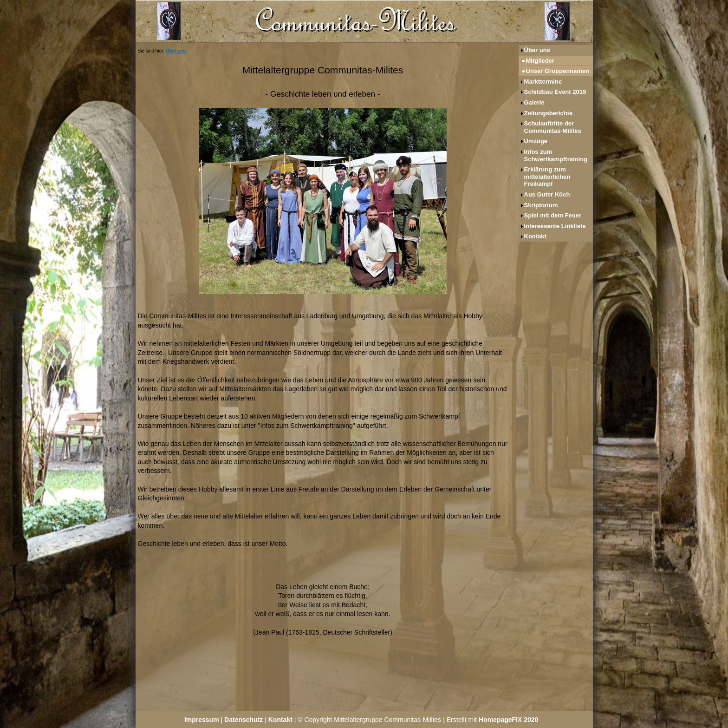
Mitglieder (540, 61)
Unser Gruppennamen (558, 71)
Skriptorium (541, 205)
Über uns (176, 51)
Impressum (202, 720)
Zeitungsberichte (549, 113)
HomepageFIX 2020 (508, 720)
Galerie (534, 102)
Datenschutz (244, 720)
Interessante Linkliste (555, 226)
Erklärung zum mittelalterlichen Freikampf (547, 177)
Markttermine (543, 82)
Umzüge (536, 141)
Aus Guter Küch (547, 194)
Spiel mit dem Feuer (553, 215)
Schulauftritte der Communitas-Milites (553, 127)
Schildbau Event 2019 (555, 92)
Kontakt (535, 236)
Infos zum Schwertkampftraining (556, 155)
